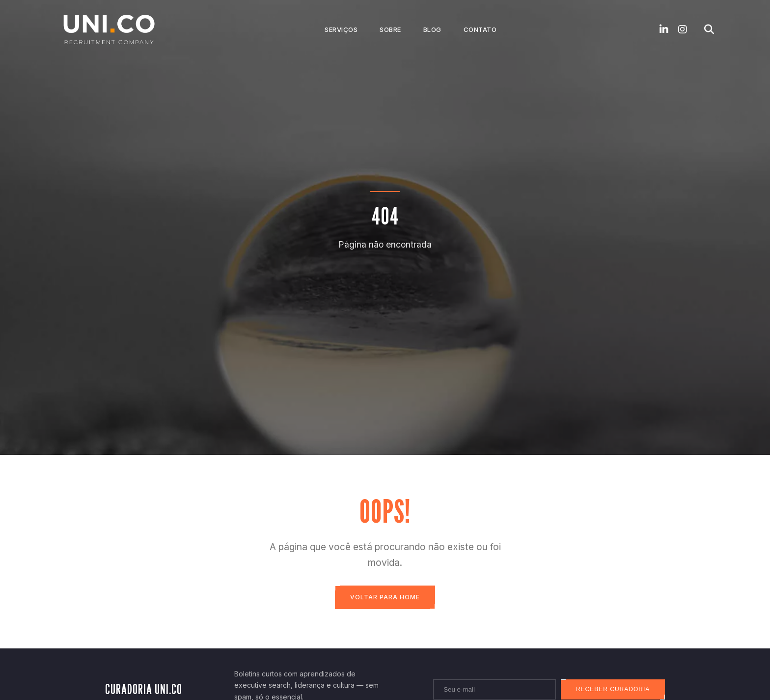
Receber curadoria (612, 690)
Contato (480, 29)
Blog (432, 29)
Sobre (390, 29)
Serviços (341, 29)
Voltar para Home (385, 597)
